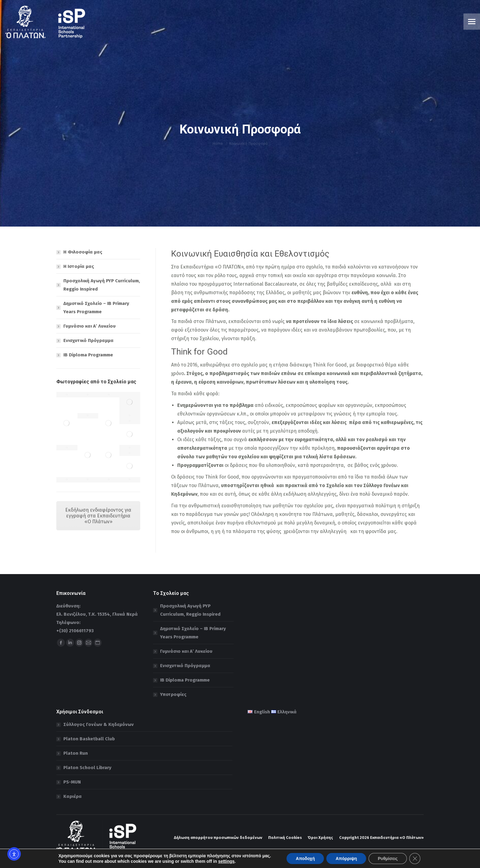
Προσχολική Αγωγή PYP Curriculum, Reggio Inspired (102, 285)
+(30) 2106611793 (75, 631)
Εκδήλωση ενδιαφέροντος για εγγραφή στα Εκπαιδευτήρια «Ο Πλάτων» (98, 516)
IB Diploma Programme (88, 355)
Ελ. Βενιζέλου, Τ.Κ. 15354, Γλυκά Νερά (97, 614)
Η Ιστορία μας (79, 266)
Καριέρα (73, 796)
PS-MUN (72, 782)
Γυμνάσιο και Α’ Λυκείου (90, 326)
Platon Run (76, 753)
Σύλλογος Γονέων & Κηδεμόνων (99, 724)
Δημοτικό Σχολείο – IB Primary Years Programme (96, 308)
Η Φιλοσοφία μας (83, 252)
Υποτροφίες (173, 694)
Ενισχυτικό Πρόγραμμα (88, 340)
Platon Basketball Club (89, 739)
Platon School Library (87, 768)
